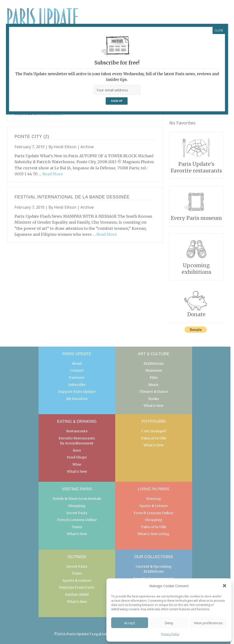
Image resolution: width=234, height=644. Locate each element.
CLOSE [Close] (219, 30)
